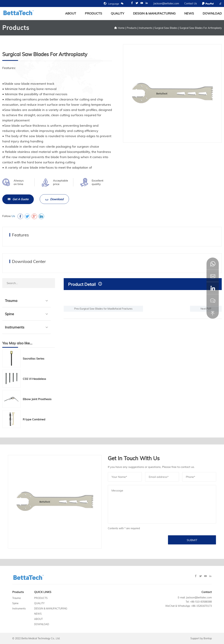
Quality (118, 13)
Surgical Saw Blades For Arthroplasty (201, 28)
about (71, 13)
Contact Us (191, 3)
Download (212, 13)
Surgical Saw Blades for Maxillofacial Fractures (106, 309)
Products (93, 13)
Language (114, 4)
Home (121, 28)
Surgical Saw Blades (166, 28)
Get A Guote (18, 199)
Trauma (11, 300)
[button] (213, 288)
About (38, 619)
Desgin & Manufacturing (154, 13)
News (189, 13)
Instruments (146, 28)
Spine (9, 314)
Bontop (208, 638)
